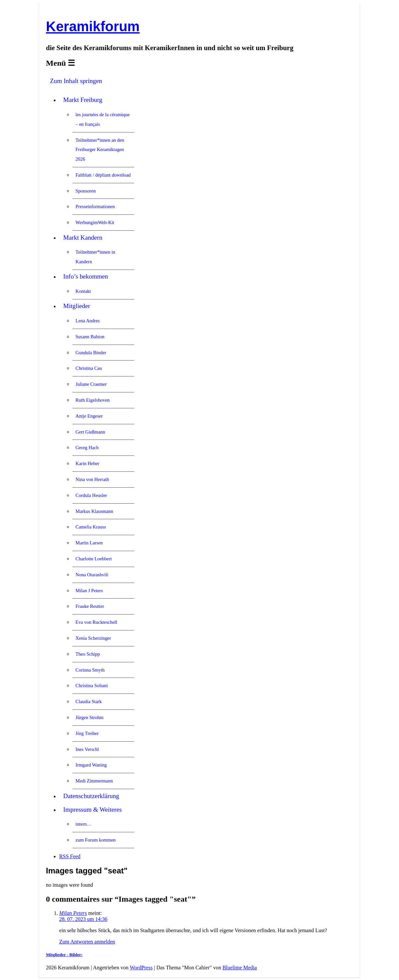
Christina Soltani (92, 686)
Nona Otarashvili (92, 575)
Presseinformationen (95, 206)
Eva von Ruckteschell (96, 622)
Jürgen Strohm (89, 717)
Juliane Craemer (91, 384)
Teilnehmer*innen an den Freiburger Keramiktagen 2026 (100, 150)
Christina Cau (89, 368)
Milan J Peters (89, 591)
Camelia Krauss (91, 527)
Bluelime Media (240, 968)
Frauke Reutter (90, 606)
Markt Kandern (83, 238)
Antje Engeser (89, 416)
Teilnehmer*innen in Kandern (95, 257)
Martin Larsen (89, 543)
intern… (83, 824)
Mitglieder (77, 306)
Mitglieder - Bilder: (64, 955)
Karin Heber (87, 463)
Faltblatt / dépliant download (103, 175)
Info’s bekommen (86, 276)
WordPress (141, 968)
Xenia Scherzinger (93, 638)
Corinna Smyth (90, 670)
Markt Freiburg (83, 100)
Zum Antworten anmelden (87, 942)
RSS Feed (70, 856)
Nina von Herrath (92, 479)
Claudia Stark (89, 701)
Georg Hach (87, 448)
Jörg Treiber (87, 733)
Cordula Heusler (91, 495)
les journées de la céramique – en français (102, 119)
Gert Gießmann (90, 432)
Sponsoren (86, 191)
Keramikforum (93, 26)
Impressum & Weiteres (92, 810)
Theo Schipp (88, 654)
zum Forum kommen (96, 840)
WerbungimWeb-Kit (95, 222)
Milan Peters (73, 913)
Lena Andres (88, 321)
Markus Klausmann (94, 511)
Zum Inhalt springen (76, 81)
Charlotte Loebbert (94, 559)
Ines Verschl (87, 749)
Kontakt (83, 291)
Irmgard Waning (91, 765)
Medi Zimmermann (94, 781)
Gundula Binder (91, 353)
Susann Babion (90, 337)
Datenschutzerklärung (91, 796)
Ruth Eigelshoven (93, 400)
